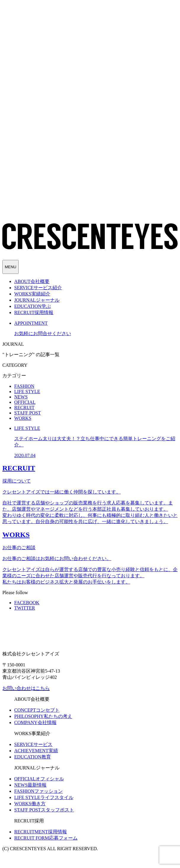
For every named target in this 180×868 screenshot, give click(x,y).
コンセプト (37, 710)
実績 (36, 751)
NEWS (21, 397)
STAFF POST (28, 413)
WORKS (23, 418)
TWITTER (25, 608)
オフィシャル (39, 779)
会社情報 (35, 722)
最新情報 (30, 785)
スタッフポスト (44, 810)
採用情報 (41, 832)
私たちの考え (43, 716)
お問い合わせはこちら (26, 688)
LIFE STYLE (27, 392)
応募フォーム (46, 838)
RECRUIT (24, 408)
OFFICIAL (25, 402)
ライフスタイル (44, 797)
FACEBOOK (27, 603)
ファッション (38, 791)
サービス (33, 744)
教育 (33, 757)
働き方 (30, 804)
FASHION (24, 386)
